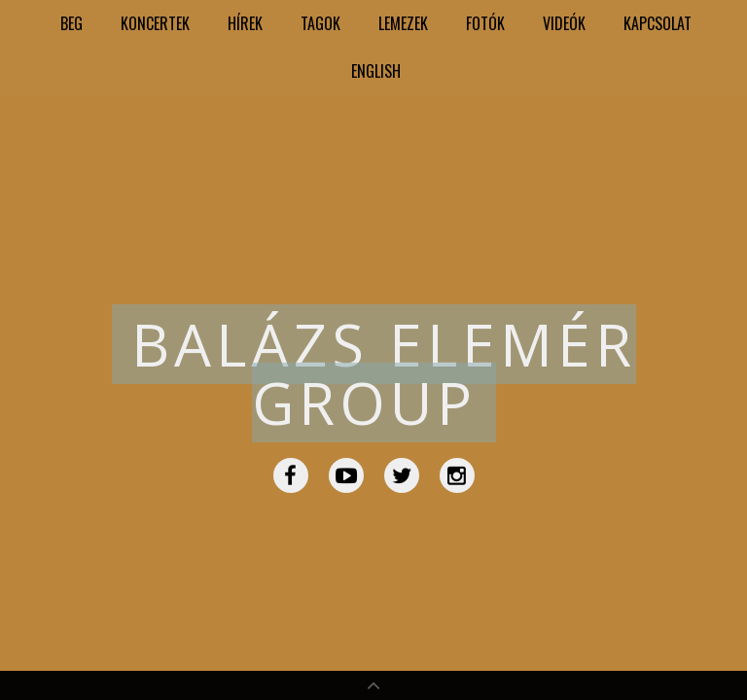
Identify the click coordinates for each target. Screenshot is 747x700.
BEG (71, 23)
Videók (564, 23)
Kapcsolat (658, 23)
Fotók (485, 23)
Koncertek (155, 23)
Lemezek (403, 23)
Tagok (320, 23)
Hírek (245, 23)
